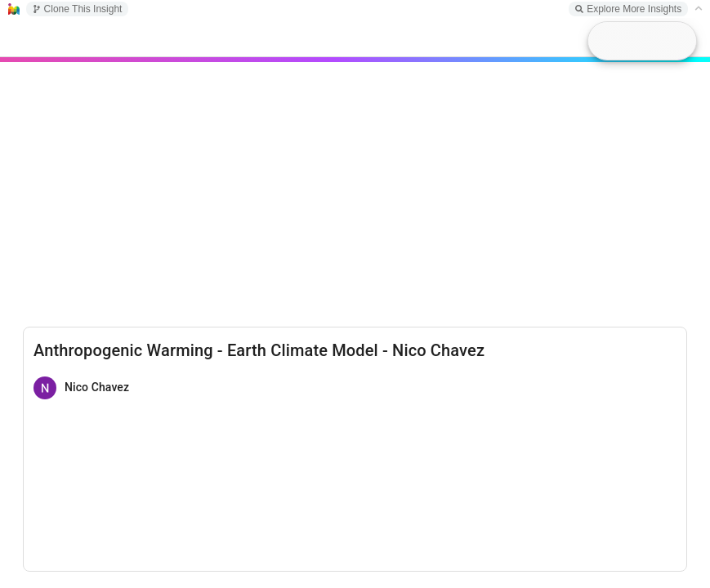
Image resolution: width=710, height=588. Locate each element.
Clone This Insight (78, 9)
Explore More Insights (628, 9)
